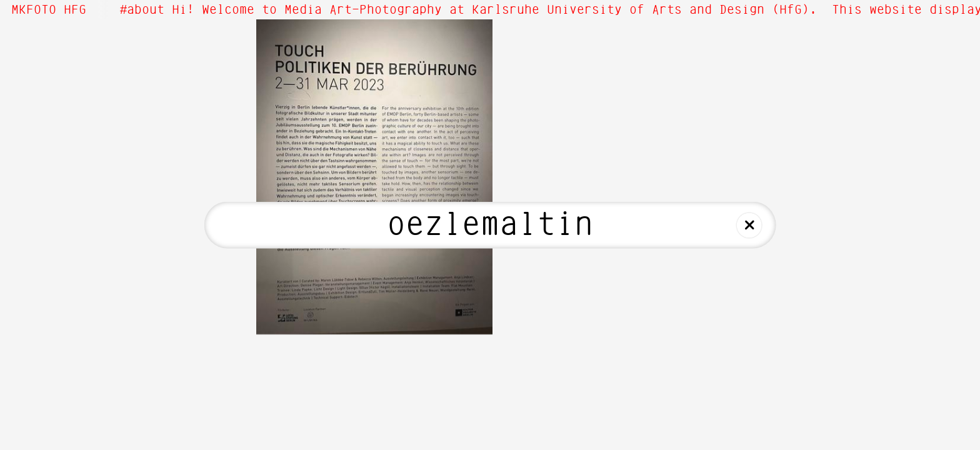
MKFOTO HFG (49, 10)
